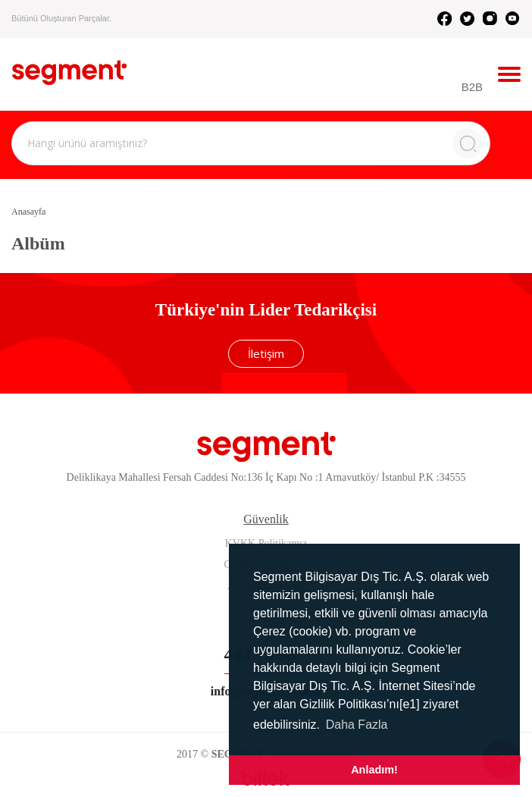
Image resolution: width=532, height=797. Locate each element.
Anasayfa (28, 212)
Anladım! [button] (374, 770)
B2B (472, 87)
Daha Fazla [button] (357, 725)
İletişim (266, 353)
